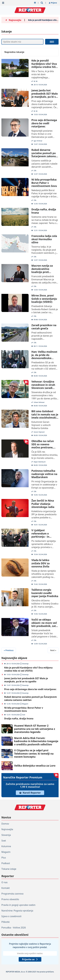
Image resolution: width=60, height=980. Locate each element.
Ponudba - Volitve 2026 (14, 928)
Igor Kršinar (38, 141)
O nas (4, 882)
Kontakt (6, 888)
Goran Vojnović (39, 432)
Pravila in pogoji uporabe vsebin (18, 905)
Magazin (25, 704)
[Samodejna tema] (35, 3)
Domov (5, 824)
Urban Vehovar (39, 402)
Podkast (6, 863)
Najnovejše (7, 829)
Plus (4, 858)
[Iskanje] (22, 42)
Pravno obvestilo (10, 899)
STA (35, 170)
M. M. (36, 81)
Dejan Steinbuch (40, 462)
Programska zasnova (12, 894)
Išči (52, 42)
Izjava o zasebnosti (11, 916)
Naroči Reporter (30, 793)
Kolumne (6, 846)
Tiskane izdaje (9, 869)
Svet (24, 715)
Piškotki (6, 922)
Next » (53, 650)
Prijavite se (30, 959)
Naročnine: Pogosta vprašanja (17, 911)
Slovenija (25, 664)
